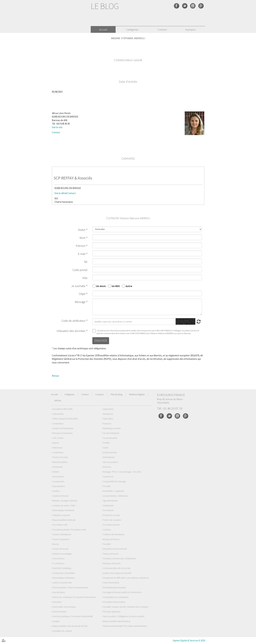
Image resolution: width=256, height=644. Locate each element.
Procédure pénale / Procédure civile (69, 530)
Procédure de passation (114, 602)
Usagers (56, 621)
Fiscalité (107, 486)
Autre (129, 286)
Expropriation (59, 486)
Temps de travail (110, 554)
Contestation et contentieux (116, 597)
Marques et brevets (112, 563)
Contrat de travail (60, 496)
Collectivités (58, 414)
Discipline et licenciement (115, 549)
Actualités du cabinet (62, 631)
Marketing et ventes (112, 428)
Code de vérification (73, 321)
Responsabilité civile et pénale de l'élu (70, 626)
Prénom (81, 246)
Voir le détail (61, 193)
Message (80, 302)
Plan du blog (116, 394)
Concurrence (58, 558)
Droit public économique (64, 607)
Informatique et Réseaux (64, 578)
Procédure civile (60, 525)
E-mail (82, 254)
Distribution (108, 505)
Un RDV (116, 286)
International (109, 457)
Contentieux (58, 424)
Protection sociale (111, 515)
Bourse (56, 544)
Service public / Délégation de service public (124, 616)
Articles (58, 400)
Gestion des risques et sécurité (117, 573)
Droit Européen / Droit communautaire (70, 587)
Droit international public (114, 587)
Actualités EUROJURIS (62, 409)
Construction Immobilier (64, 573)
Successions (58, 476)
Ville (85, 278)
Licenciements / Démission (115, 496)
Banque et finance (111, 539)
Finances (107, 424)
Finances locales (60, 457)
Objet (82, 294)
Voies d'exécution (111, 583)
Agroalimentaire (110, 501)
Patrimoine (57, 448)
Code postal (80, 270)
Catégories (132, 30)
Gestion (56, 491)
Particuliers (108, 419)
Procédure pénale (111, 525)
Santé (105, 448)
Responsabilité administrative (117, 621)
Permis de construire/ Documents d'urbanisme (74, 597)
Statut (82, 230)
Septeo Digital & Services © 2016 (189, 640)
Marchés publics (60, 462)
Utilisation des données (71, 331)
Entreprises (108, 414)
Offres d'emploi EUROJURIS (65, 419)
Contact (162, 30)
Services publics (110, 462)
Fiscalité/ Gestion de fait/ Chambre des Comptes (126, 607)
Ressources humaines (62, 433)
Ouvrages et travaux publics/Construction (122, 592)
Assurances (108, 476)
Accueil (103, 30)
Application (108, 409)
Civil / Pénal (58, 438)
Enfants (56, 472)
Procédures (108, 510)
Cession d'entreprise (62, 534)
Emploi (56, 443)
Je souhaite (78, 286)
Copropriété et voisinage (114, 481)
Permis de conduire (112, 520)
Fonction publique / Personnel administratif (73, 616)
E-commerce (58, 563)
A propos (191, 30)
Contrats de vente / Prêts (64, 505)
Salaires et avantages (62, 554)
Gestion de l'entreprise (63, 428)
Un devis (101, 286)
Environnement (110, 452)
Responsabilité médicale (64, 520)
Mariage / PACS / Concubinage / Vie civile (122, 472)
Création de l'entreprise (114, 534)
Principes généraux (112, 612)
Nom (82, 238)
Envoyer (101, 341)
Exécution (57, 602)
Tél (86, 262)
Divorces (107, 467)
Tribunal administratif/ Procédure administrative (125, 626)
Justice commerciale (62, 583)
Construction (58, 481)
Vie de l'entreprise (111, 433)
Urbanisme (57, 467)
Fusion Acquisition (61, 539)
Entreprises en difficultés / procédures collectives (126, 578)
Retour (55, 376)
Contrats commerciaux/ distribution (119, 558)
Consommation (110, 438)
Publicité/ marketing (62, 568)
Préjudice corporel (61, 515)
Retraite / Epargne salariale (65, 501)
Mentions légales (137, 394)
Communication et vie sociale (117, 568)
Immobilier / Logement (113, 491)
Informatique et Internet (63, 510)
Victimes (107, 530)
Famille (106, 443)
